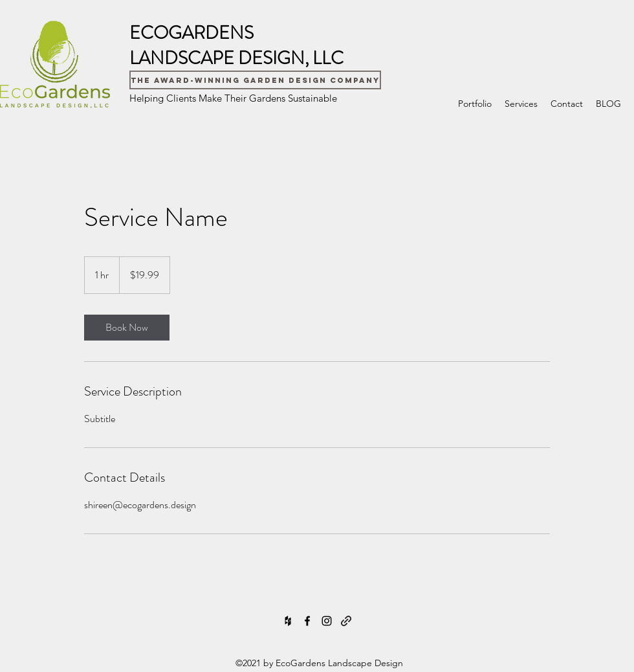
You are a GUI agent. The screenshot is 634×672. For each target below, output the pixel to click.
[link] (127, 328)
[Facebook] (307, 621)
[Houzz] (288, 621)
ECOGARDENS (191, 33)
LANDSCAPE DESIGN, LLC (236, 58)
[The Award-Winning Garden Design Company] (255, 80)
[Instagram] (327, 621)
